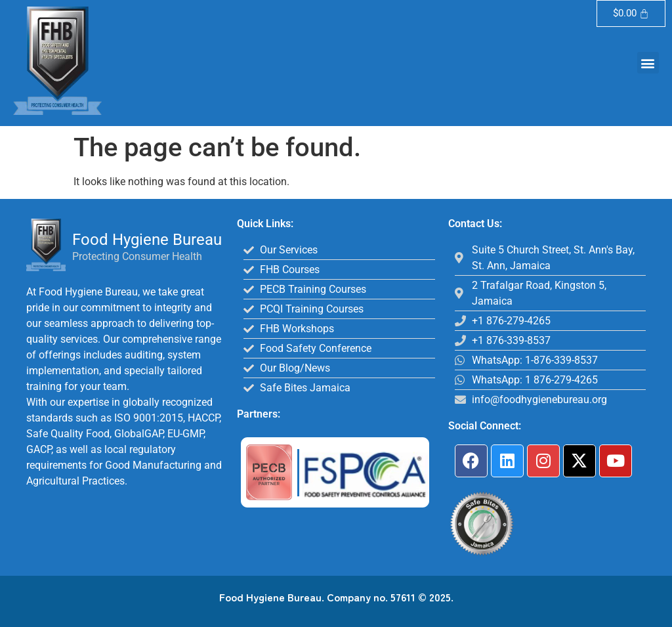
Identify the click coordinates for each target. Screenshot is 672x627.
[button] (648, 63)
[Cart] (631, 13)
